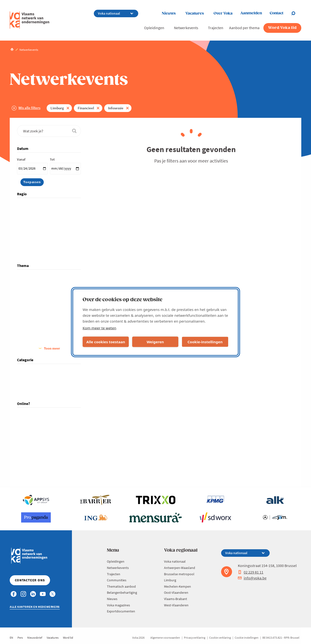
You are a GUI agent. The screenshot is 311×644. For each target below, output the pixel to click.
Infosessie (116, 108)
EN (11, 638)
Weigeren (155, 342)
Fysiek (28, 414)
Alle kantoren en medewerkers (35, 607)
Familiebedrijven (36, 318)
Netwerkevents (186, 28)
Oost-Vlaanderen (36, 239)
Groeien (29, 339)
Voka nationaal (35, 205)
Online (28, 428)
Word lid (68, 638)
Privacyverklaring (195, 638)
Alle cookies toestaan (106, 342)
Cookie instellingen (247, 638)
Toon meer (52, 348)
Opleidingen (154, 28)
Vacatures (195, 13)
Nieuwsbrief (35, 638)
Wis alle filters (29, 108)
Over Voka (223, 13)
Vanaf (21, 159)
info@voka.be (252, 578)
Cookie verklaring (220, 638)
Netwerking (32, 378)
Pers (20, 638)
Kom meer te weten (99, 328)
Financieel (86, 108)
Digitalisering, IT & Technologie (46, 290)
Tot (52, 159)
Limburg (57, 108)
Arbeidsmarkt (34, 283)
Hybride (29, 421)
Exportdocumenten (121, 611)
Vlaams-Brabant (35, 246)
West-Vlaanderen (36, 253)
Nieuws (169, 13)
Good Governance (37, 332)
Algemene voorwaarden (165, 638)
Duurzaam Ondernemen (41, 297)
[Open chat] (296, 13)
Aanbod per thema (244, 28)
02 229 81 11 (251, 572)
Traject (29, 391)
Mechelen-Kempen (37, 232)
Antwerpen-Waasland (39, 212)
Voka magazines (118, 605)
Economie (31, 304)
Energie (29, 311)
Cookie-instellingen (205, 342)
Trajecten (216, 28)
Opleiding (31, 385)
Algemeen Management (41, 276)
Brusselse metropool (39, 218)
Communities (117, 580)
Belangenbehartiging (122, 592)
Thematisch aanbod (121, 586)
